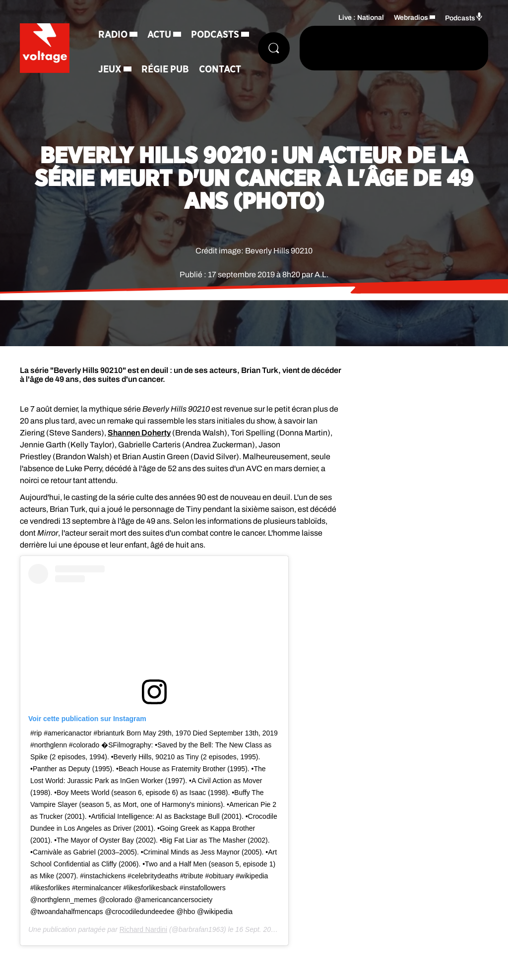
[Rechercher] (274, 48)
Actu (159, 35)
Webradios (411, 18)
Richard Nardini (143, 929)
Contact (220, 69)
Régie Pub (165, 69)
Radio (113, 35)
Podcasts (215, 35)
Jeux (110, 69)
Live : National (361, 18)
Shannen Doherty (139, 433)
